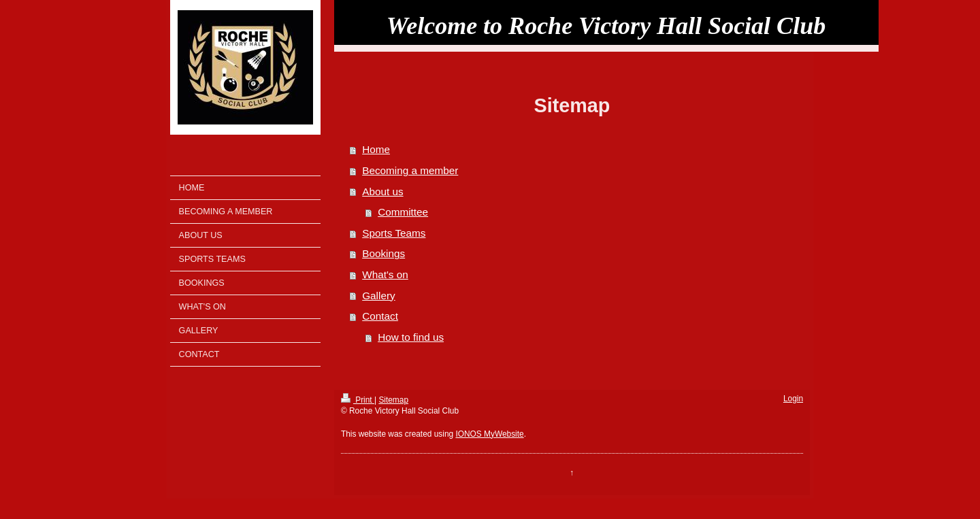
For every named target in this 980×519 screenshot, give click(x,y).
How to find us (411, 337)
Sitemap (393, 400)
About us (382, 191)
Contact (380, 316)
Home (376, 149)
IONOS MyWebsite (489, 434)
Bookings (383, 253)
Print (358, 400)
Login (793, 399)
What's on (385, 274)
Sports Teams (394, 233)
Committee (403, 212)
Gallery (378, 296)
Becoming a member (410, 170)
